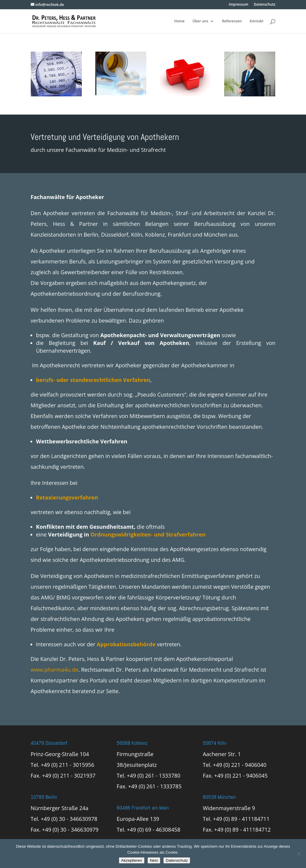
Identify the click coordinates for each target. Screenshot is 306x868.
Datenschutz (265, 5)
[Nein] (299, 854)
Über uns (200, 21)
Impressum (238, 5)
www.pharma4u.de (55, 670)
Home (179, 21)
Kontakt (257, 21)
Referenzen (232, 21)
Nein (154, 860)
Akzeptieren (132, 860)
